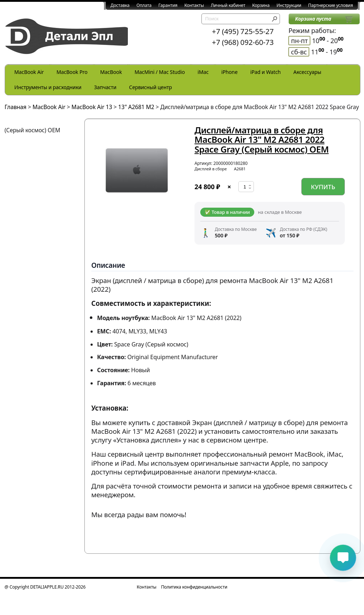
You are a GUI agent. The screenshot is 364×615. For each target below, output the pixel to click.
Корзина (261, 5)
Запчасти (105, 87)
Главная (16, 107)
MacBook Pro (72, 72)
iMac (203, 72)
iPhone (229, 72)
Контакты (194, 5)
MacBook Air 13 (92, 107)
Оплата (144, 5)
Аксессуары (307, 72)
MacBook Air (29, 72)
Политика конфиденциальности (194, 587)
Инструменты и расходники (48, 87)
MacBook (111, 72)
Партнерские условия (331, 5)
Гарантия (168, 5)
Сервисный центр (150, 87)
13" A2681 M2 (136, 107)
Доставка (120, 5)
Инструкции (289, 5)
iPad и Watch (265, 72)
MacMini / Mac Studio (160, 72)
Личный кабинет (228, 5)
